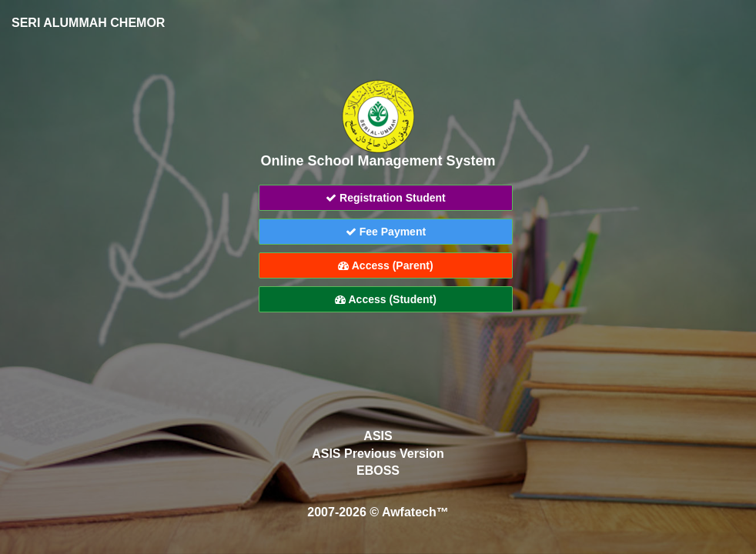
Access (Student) (386, 299)
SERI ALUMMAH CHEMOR (88, 23)
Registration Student (386, 198)
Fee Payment (386, 232)
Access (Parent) (385, 265)
